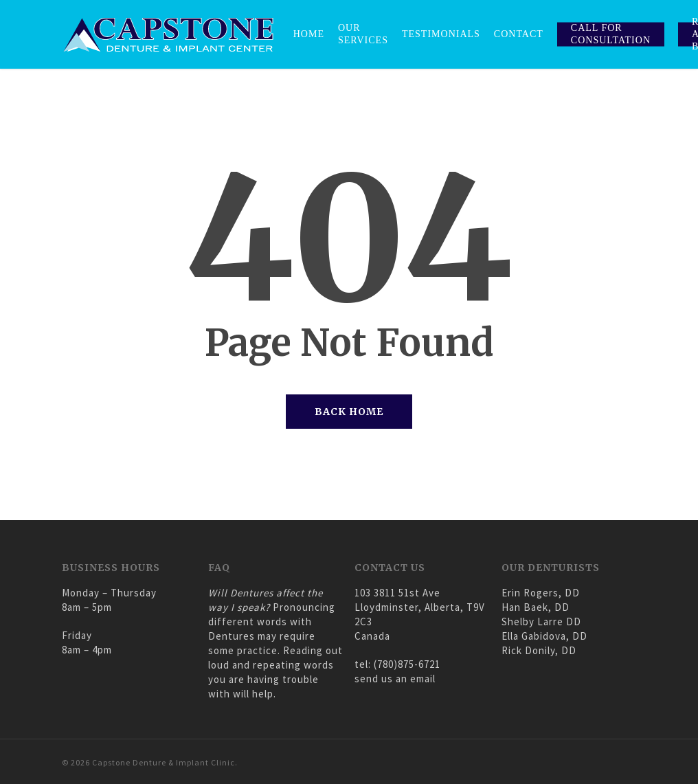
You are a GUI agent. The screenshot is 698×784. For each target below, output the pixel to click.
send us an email (395, 679)
